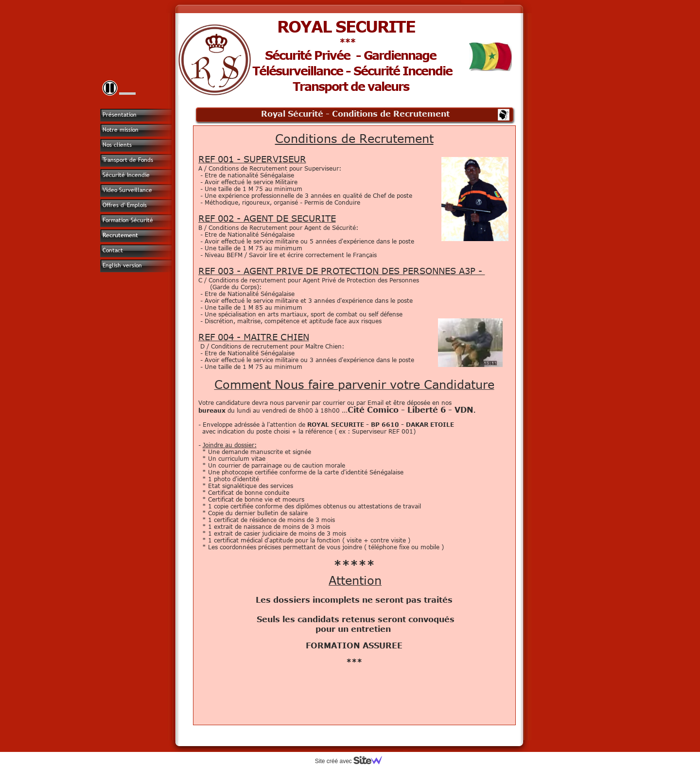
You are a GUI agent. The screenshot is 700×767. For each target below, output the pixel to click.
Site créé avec (352, 761)
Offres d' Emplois (125, 205)
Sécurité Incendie (126, 175)
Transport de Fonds (128, 160)
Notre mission (121, 130)
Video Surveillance (127, 190)
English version (122, 265)
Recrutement (120, 235)
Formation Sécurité (128, 220)
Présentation (120, 115)
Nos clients (117, 145)
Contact (113, 250)
